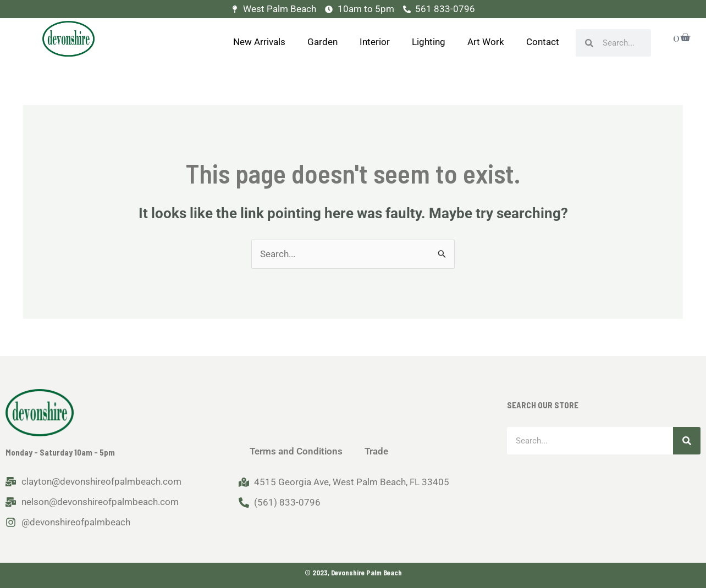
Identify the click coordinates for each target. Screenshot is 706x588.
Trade (376, 451)
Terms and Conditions (296, 451)
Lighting (429, 42)
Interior (375, 42)
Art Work (486, 42)
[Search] (687, 441)
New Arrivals (259, 42)
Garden (322, 42)
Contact (543, 42)
